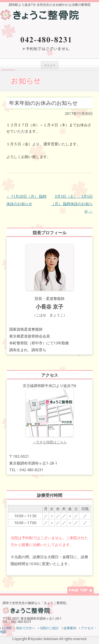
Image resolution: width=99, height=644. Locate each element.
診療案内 (70, 628)
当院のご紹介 (49, 628)
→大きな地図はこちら (50, 442)
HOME (7, 628)
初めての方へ (26, 628)
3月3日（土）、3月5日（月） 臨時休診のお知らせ (72, 204)
